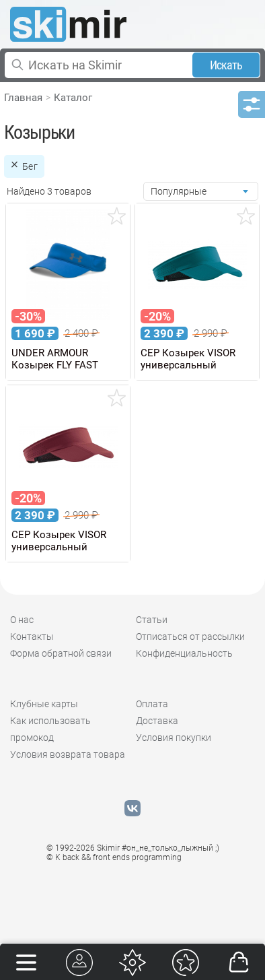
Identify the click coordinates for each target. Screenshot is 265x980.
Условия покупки (174, 738)
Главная (23, 98)
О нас (22, 620)
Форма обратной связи (61, 653)
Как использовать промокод (50, 729)
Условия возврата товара (68, 754)
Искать (226, 65)
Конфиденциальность (184, 653)
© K (114, 857)
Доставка (157, 721)
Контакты (32, 636)
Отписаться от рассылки (190, 636)
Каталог (73, 98)
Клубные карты (44, 704)
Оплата (152, 704)
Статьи (152, 620)
